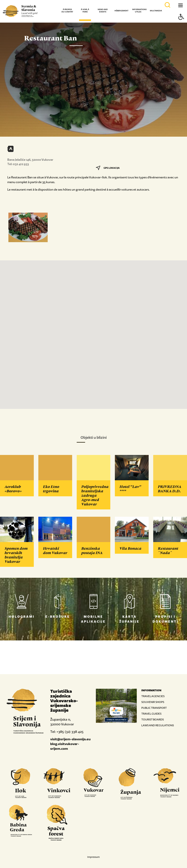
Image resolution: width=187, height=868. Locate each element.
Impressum (93, 857)
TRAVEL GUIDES (151, 714)
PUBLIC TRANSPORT (154, 708)
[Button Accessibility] (181, 23)
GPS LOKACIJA (108, 168)
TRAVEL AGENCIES (153, 696)
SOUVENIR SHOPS (153, 702)
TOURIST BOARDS (153, 719)
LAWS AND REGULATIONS (158, 725)
